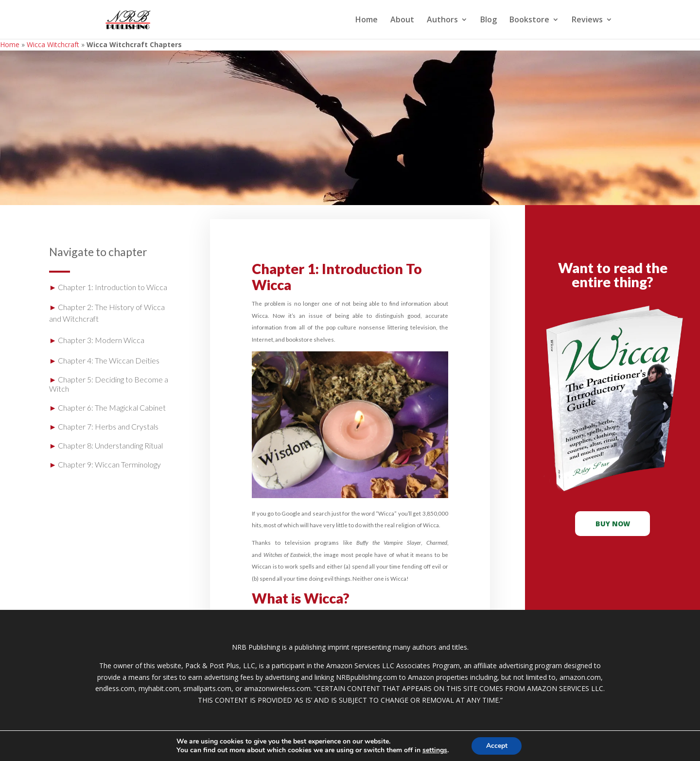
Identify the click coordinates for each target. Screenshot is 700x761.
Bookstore (529, 20)
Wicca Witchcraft (53, 44)
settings (434, 750)
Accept (497, 746)
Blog (489, 20)
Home (367, 20)
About (402, 20)
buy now (613, 524)
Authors (442, 20)
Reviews (587, 20)
